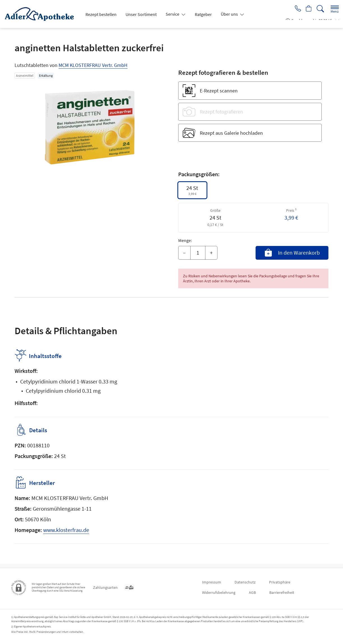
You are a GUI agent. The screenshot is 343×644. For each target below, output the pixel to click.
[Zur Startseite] (41, 14)
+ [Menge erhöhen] (211, 253)
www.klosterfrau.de (66, 534)
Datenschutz (245, 582)
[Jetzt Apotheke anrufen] (296, 9)
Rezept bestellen (101, 14)
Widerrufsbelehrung (219, 592)
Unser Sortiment (141, 14)
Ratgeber (203, 14)
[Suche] (320, 9)
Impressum (212, 582)
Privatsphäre (280, 582)
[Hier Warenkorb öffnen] (308, 9)
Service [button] (173, 14)
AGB (252, 592)
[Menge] (198, 253)
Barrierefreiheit (282, 592)
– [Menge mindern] (184, 253)
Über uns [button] (230, 14)
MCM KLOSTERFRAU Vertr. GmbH (93, 65)
